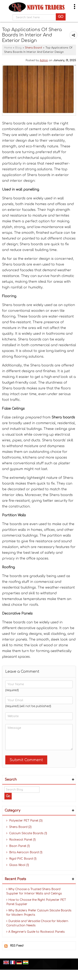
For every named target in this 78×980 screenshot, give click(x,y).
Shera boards (63, 417)
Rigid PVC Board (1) (21, 859)
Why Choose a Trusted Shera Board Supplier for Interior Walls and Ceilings (34, 891)
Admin (44, 60)
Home (8, 48)
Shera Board (33, 48)
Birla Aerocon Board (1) (24, 852)
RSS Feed (17, 946)
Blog (18, 48)
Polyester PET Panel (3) (24, 821)
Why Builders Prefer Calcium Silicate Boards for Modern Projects (39, 913)
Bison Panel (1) (18, 846)
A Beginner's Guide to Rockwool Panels (36, 932)
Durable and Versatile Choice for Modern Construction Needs (37, 923)
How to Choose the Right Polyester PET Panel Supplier (36, 902)
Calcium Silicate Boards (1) (27, 833)
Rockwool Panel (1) (21, 840)
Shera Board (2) (19, 827)
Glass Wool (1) (18, 865)
